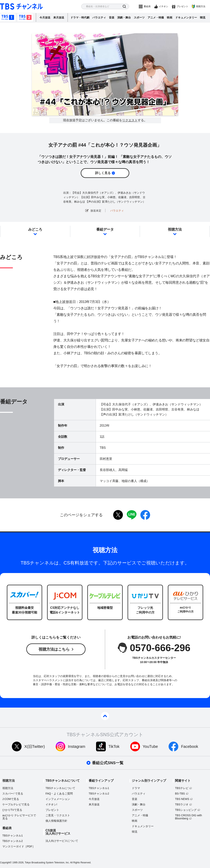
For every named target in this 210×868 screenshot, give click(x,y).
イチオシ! (51, 804)
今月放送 (45, 17)
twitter (118, 515)
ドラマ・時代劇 (80, 17)
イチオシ (164, 6)
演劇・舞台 (124, 17)
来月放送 (59, 17)
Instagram (77, 746)
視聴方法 (201, 6)
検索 (124, 7)
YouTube (150, 746)
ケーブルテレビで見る (16, 804)
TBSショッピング (186, 810)
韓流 (203, 17)
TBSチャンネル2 (25, 17)
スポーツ (139, 17)
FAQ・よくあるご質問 (59, 794)
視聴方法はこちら (54, 649)
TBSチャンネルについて (60, 788)
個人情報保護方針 (56, 821)
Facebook (190, 746)
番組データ (105, 229)
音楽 (112, 17)
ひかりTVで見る (12, 810)
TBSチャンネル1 (8, 17)
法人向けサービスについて (62, 841)
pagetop (105, 716)
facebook (145, 515)
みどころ (35, 229)
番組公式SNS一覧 (108, 763)
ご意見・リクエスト (58, 815)
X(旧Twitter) (35, 746)
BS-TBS (180, 794)
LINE (132, 515)
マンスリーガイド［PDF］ (19, 846)
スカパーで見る (13, 794)
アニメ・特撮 (156, 17)
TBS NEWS (182, 799)
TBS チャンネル (21, 7)
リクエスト (130, 120)
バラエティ (99, 17)
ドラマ (136, 788)
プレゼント (182, 6)
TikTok (114, 746)
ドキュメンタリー (186, 17)
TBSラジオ (182, 804)
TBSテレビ (182, 788)
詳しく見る (103, 173)
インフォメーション (58, 799)
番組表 (147, 6)
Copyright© (6, 863)
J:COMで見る (11, 799)
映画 (170, 17)
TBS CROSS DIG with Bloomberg (188, 817)
